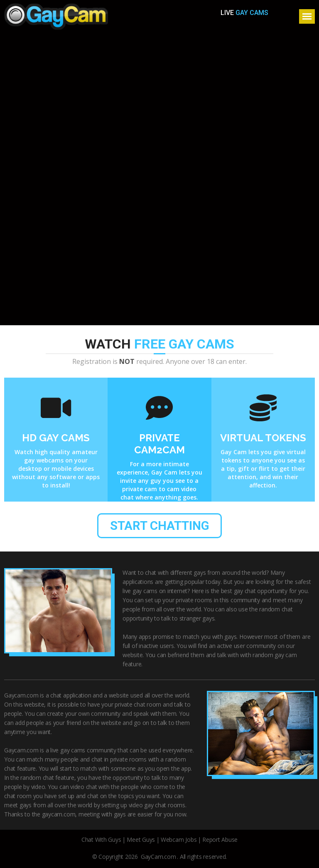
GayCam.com (158, 857)
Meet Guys (141, 840)
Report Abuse (220, 840)
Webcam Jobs (179, 840)
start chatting (160, 526)
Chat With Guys (101, 840)
